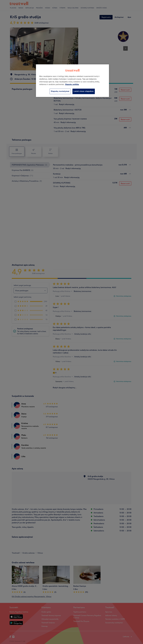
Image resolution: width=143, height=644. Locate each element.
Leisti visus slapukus (84, 91)
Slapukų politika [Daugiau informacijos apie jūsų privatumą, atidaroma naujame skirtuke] (72, 84)
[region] (72, 81)
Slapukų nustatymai (60, 91)
